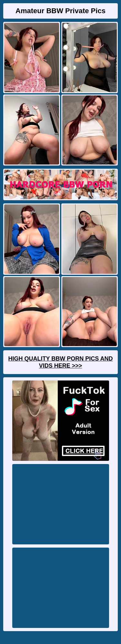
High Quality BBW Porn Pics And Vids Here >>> (60, 362)
